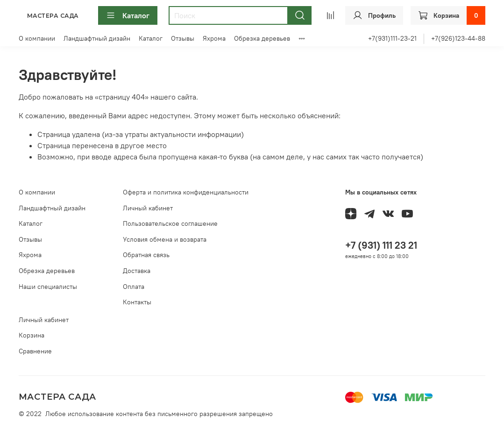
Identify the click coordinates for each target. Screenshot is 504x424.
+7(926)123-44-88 (458, 38)
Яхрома (214, 38)
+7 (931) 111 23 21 (381, 245)
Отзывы (183, 38)
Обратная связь (146, 255)
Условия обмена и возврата (165, 239)
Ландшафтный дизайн (97, 38)
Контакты (137, 302)
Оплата (134, 287)
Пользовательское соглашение (170, 223)
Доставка (137, 271)
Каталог (128, 15)
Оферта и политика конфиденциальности (186, 192)
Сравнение (35, 351)
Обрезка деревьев (262, 38)
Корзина (32, 335)
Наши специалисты (48, 287)
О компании (37, 38)
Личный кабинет (148, 208)
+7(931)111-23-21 (392, 38)
